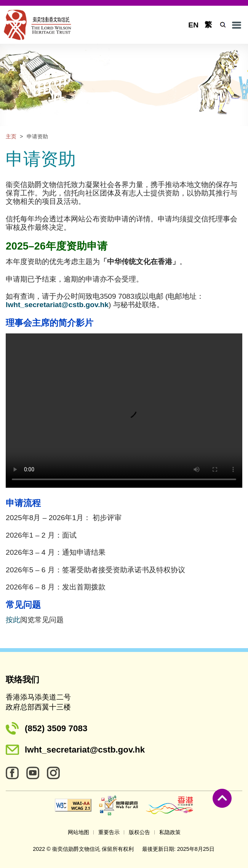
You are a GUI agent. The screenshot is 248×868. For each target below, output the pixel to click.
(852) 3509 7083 (56, 728)
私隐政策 (170, 832)
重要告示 (109, 832)
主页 (11, 136)
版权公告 (139, 832)
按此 (13, 620)
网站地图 (78, 832)
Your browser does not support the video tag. (124, 411)
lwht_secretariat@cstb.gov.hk (85, 750)
